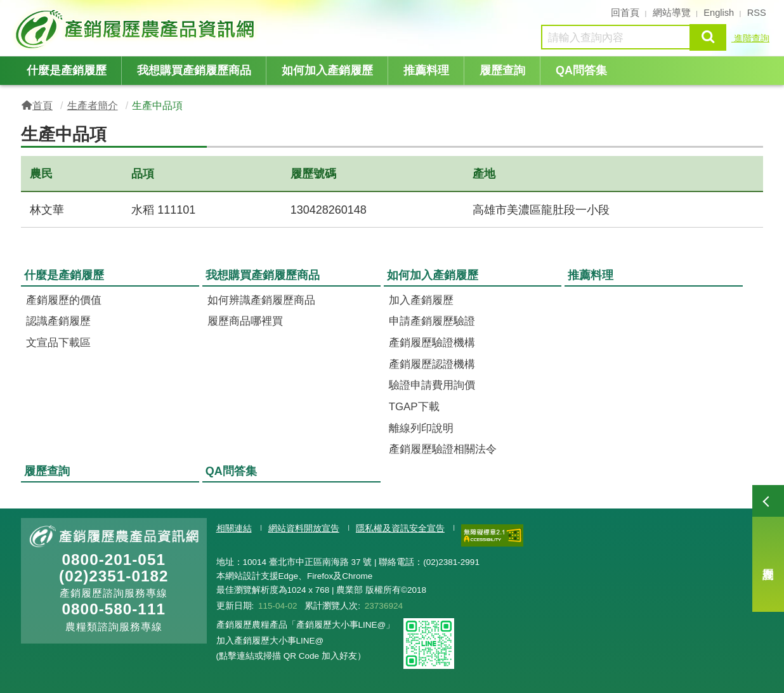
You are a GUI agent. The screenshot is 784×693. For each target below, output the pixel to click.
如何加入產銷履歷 (327, 70)
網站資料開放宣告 (304, 528)
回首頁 (625, 13)
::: (17, 11)
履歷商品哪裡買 (245, 321)
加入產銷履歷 (421, 300)
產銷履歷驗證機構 (432, 343)
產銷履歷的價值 (64, 300)
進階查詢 (750, 38)
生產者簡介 (93, 105)
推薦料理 (426, 70)
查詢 (708, 37)
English (719, 13)
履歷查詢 (768, 548)
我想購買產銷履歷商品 (194, 70)
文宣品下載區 (58, 343)
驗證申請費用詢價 (432, 385)
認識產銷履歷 (58, 321)
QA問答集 (581, 70)
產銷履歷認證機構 (432, 364)
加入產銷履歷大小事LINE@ (270, 641)
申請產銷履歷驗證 (432, 321)
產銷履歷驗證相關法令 (443, 449)
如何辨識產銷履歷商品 (261, 300)
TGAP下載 (414, 407)
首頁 (42, 105)
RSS (757, 13)
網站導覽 (672, 13)
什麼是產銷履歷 (67, 70)
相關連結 (234, 528)
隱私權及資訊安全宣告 (400, 528)
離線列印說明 (421, 428)
